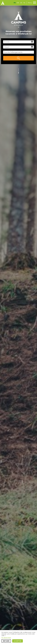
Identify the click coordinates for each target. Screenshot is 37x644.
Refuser (6, 641)
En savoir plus (6, 638)
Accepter (18, 641)
